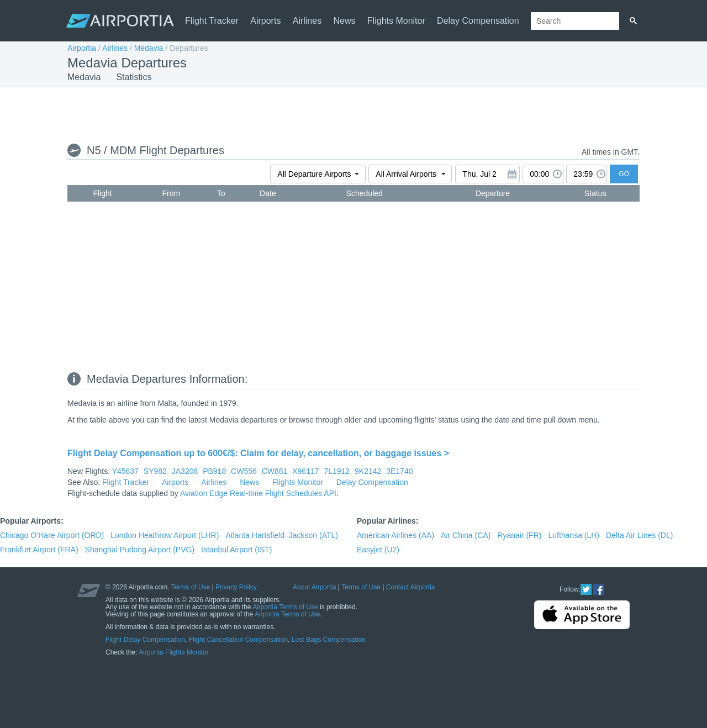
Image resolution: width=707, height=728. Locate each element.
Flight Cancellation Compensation (238, 640)
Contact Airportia (411, 587)
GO (624, 174)
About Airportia (315, 587)
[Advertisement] (353, 114)
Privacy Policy (236, 587)
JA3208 (185, 471)
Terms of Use (191, 587)
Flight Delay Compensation (145, 640)
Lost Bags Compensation (329, 640)
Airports (265, 21)
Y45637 (125, 471)
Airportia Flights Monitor (174, 652)
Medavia (149, 48)
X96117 (305, 471)
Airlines (307, 21)
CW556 (244, 471)
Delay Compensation (478, 21)
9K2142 (368, 471)
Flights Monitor (396, 21)
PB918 (214, 471)
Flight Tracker (212, 21)
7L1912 (337, 471)
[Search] (633, 21)
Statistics (134, 77)
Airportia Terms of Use (285, 607)
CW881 (275, 471)
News (345, 21)
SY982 (155, 471)
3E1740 (399, 471)
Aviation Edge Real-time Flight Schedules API (258, 493)
